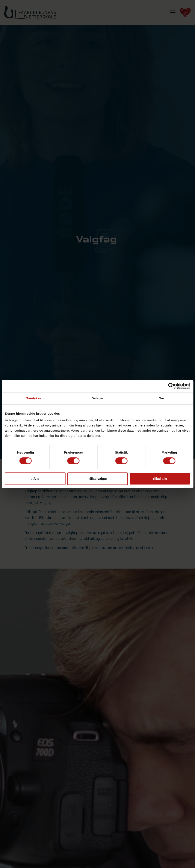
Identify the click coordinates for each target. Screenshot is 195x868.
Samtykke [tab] (34, 398)
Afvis (35, 479)
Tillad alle (160, 479)
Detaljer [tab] (98, 398)
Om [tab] (161, 398)
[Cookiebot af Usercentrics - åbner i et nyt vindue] (171, 386)
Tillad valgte (97, 479)
